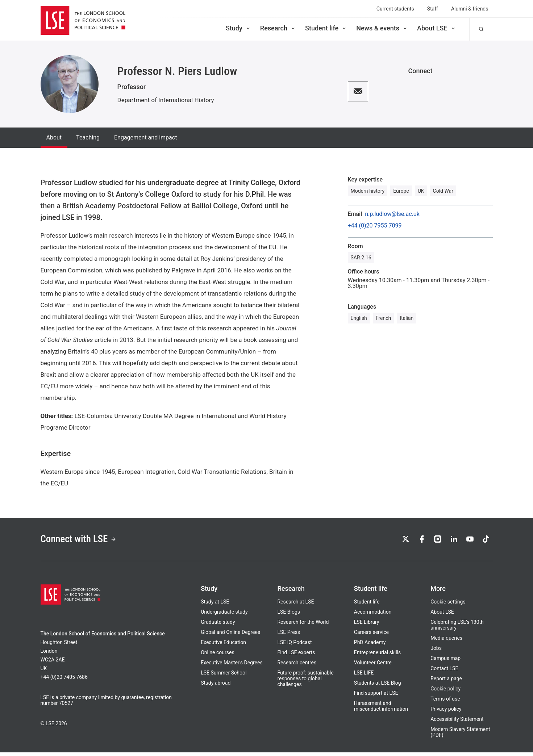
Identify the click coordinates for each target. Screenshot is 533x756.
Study (238, 28)
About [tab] (54, 137)
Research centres (297, 666)
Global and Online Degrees (230, 636)
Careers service (371, 636)
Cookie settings (448, 605)
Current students (395, 9)
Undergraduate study (224, 615)
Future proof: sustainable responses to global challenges (305, 682)
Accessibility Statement (457, 723)
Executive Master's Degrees (232, 666)
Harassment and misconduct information (381, 710)
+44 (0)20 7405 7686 (64, 681)
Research (278, 28)
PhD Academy (370, 646)
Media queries (446, 642)
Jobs (436, 652)
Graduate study (218, 626)
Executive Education (223, 646)
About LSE (437, 28)
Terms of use (445, 702)
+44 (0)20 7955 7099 (375, 226)
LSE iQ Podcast (294, 646)
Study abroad (216, 686)
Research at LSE (295, 605)
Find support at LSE (376, 697)
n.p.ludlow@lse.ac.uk (392, 214)
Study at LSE (215, 605)
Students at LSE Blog (378, 686)
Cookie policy (445, 692)
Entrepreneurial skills (377, 656)
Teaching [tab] (88, 137)
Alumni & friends (470, 9)
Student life (326, 28)
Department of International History (166, 100)
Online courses (217, 656)
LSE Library (367, 626)
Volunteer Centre (373, 666)
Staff (433, 9)
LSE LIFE (364, 676)
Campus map (445, 662)
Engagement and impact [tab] (145, 137)
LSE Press (289, 636)
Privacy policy (446, 713)
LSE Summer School (224, 676)
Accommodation (373, 615)
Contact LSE (444, 672)
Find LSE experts (296, 656)
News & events (382, 28)
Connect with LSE (85, 541)
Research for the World (303, 626)
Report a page (446, 682)
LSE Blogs (288, 615)
